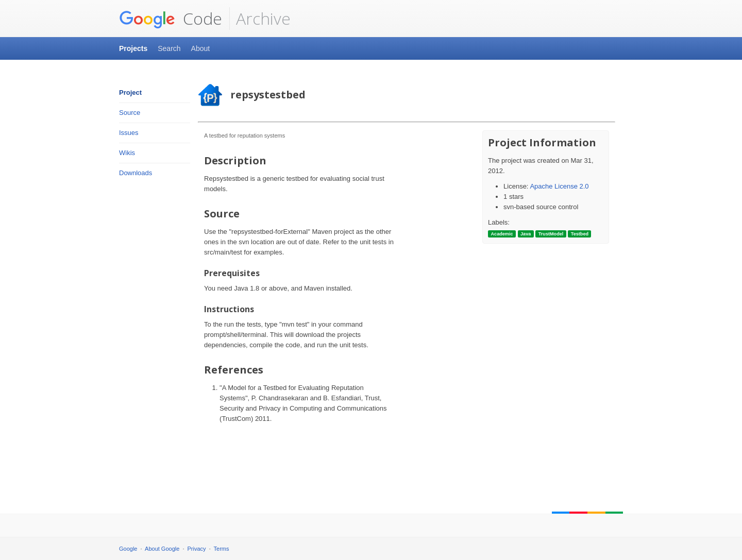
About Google (162, 549)
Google (128, 549)
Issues (129, 133)
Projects (133, 48)
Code (171, 19)
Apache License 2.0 (559, 186)
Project (130, 92)
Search (169, 48)
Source (130, 113)
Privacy (197, 549)
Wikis (127, 153)
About (201, 48)
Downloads (136, 173)
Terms (222, 549)
